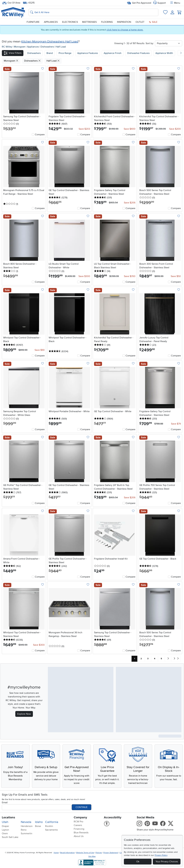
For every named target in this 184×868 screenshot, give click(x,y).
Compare (40, 135)
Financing (79, 829)
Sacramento (51, 830)
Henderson (27, 826)
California (52, 822)
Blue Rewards (81, 833)
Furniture (33, 22)
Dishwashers (48, 47)
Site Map (92, 856)
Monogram (20, 47)
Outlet (140, 22)
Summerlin (27, 833)
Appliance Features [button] (88, 53)
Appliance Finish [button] (113, 53)
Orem (5, 833)
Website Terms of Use (85, 853)
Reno (24, 830)
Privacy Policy (161, 855)
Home (56, 853)
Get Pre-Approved (139, 3)
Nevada (26, 822)
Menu (175, 3)
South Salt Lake (10, 837)
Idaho (39, 822)
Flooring (107, 22)
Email (5, 802)
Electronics (70, 22)
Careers (78, 825)
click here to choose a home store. (125, 30)
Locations (8, 817)
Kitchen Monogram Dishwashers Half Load (50, 42)
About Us (79, 836)
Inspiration (124, 22)
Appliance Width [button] (164, 53)
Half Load (61, 47)
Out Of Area (11, 3)
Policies (99, 853)
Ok (138, 862)
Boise (38, 826)
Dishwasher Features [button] (138, 53)
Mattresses (89, 22)
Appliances (51, 22)
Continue (82, 807)
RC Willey (7, 47)
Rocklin (49, 826)
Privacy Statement (111, 853)
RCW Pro (78, 822)
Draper (5, 826)
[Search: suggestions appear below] (93, 12)
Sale (153, 22)
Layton (5, 830)
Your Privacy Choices (167, 862)
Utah (5, 822)
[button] (13, 53)
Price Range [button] (65, 53)
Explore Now (24, 714)
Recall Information (67, 853)
